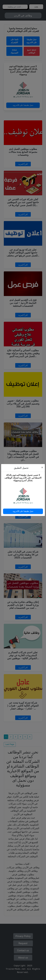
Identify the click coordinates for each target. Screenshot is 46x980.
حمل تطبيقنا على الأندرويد (23, 511)
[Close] (42, 467)
